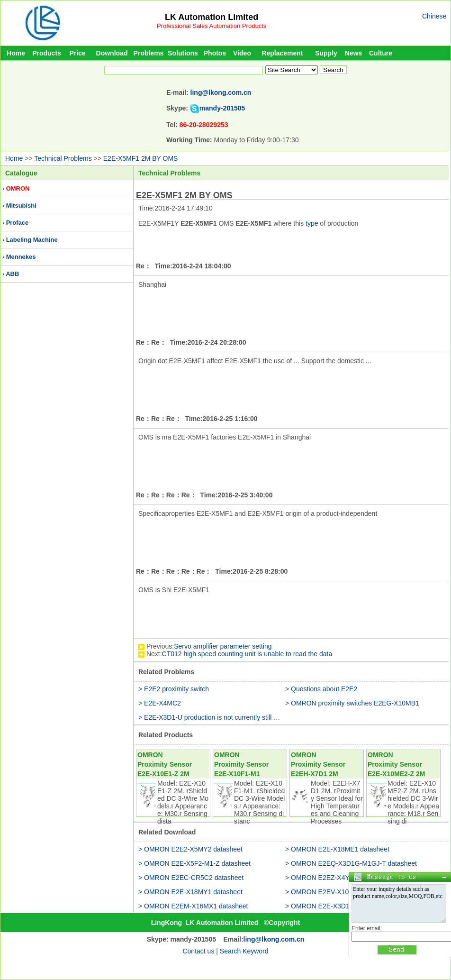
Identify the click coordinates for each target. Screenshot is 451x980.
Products (47, 53)
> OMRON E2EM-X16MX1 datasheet (193, 906)
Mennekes (21, 257)
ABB (12, 274)
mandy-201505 (222, 108)
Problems (149, 53)
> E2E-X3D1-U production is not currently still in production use (231, 717)
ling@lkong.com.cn (221, 92)
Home (16, 53)
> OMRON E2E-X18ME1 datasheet (337, 849)
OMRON (18, 188)
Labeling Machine (32, 240)
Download (112, 53)
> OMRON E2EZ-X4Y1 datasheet (335, 878)
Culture (381, 53)
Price (77, 53)
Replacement (282, 53)
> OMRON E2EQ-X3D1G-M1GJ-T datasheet (351, 863)
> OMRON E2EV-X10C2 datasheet (337, 892)
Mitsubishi (21, 206)
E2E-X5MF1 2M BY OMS (141, 158)
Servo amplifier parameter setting (223, 646)
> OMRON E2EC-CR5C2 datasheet (191, 878)
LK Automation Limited (212, 17)
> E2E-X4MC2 (160, 703)
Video (242, 53)
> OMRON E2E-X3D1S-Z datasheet (338, 906)
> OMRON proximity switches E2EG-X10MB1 (352, 703)
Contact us (198, 951)
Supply (326, 53)
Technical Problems (63, 158)
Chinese (434, 16)
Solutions (183, 53)
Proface (18, 223)
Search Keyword (244, 951)
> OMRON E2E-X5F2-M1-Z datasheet (194, 863)
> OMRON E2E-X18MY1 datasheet (190, 892)
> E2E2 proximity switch (174, 689)
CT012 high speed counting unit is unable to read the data (247, 654)
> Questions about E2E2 (321, 689)
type (312, 223)
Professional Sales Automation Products (212, 26)
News (354, 53)
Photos (215, 53)
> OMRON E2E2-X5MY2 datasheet (190, 849)
